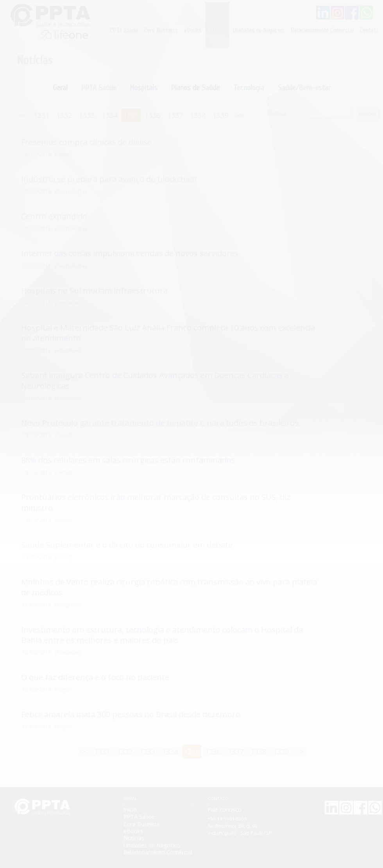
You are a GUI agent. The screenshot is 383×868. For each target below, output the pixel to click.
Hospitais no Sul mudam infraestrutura (94, 290)
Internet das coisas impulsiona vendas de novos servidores (130, 253)
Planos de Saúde (195, 88)
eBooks (193, 30)
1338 (198, 115)
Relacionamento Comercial (322, 30)
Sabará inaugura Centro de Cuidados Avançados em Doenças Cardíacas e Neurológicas (155, 380)
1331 (41, 115)
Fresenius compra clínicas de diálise (86, 142)
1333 (87, 115)
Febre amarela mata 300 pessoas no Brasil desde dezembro (131, 714)
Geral (60, 88)
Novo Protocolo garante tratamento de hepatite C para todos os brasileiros (160, 423)
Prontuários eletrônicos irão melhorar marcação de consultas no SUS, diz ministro (156, 502)
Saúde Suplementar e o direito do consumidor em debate (127, 545)
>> (239, 115)
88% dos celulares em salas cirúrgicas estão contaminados (128, 460)
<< (23, 115)
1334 (109, 115)
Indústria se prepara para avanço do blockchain (109, 179)
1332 (64, 115)
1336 (152, 115)
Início (130, 810)
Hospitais (144, 88)
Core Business (161, 30)
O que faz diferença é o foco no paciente (95, 677)
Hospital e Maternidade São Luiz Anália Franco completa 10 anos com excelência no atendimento (168, 333)
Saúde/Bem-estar (304, 88)
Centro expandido (54, 216)
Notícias (217, 30)
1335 (131, 115)
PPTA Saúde (124, 30)
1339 (220, 115)
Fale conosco (225, 810)
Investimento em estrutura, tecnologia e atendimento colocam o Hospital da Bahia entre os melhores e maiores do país (162, 635)
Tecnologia (249, 88)
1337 (175, 115)
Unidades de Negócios (259, 30)
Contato (369, 30)
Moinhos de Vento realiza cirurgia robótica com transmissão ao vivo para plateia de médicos (169, 587)
